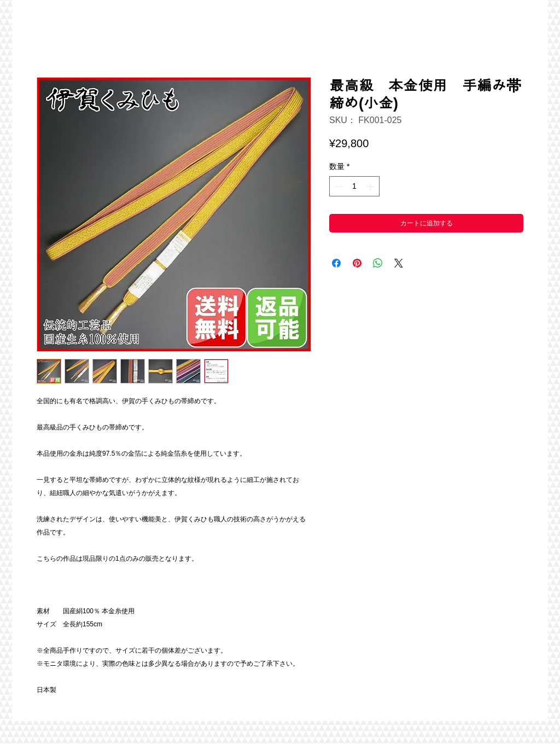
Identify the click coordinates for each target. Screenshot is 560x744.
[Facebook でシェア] (336, 263)
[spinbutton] (354, 186)
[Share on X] (399, 263)
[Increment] (371, 186)
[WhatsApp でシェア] (378, 263)
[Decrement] (338, 186)
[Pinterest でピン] (357, 263)
